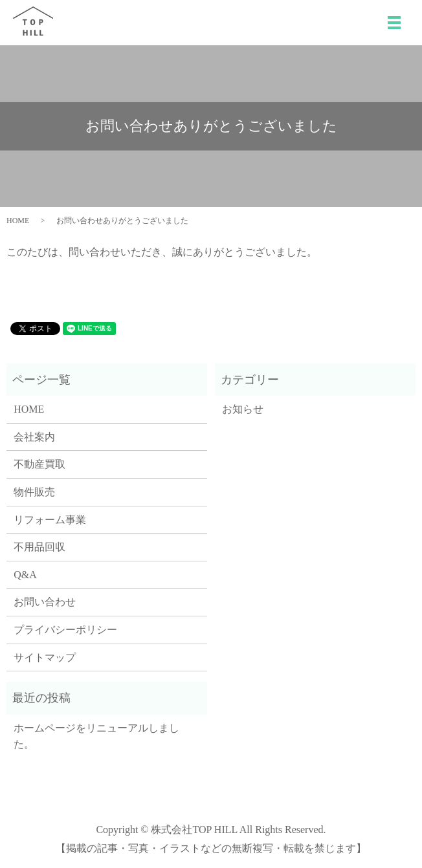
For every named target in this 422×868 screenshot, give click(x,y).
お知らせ (243, 409)
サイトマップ (45, 657)
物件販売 (34, 492)
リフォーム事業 (50, 520)
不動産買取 (39, 464)
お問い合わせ (45, 602)
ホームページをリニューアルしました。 (96, 736)
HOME (18, 221)
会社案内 (34, 437)
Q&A (25, 575)
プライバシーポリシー (65, 630)
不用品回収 (39, 547)
